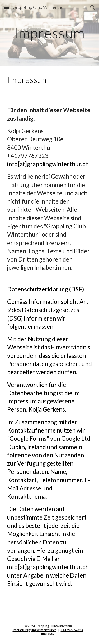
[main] (50, 33)
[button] (6, 7)
